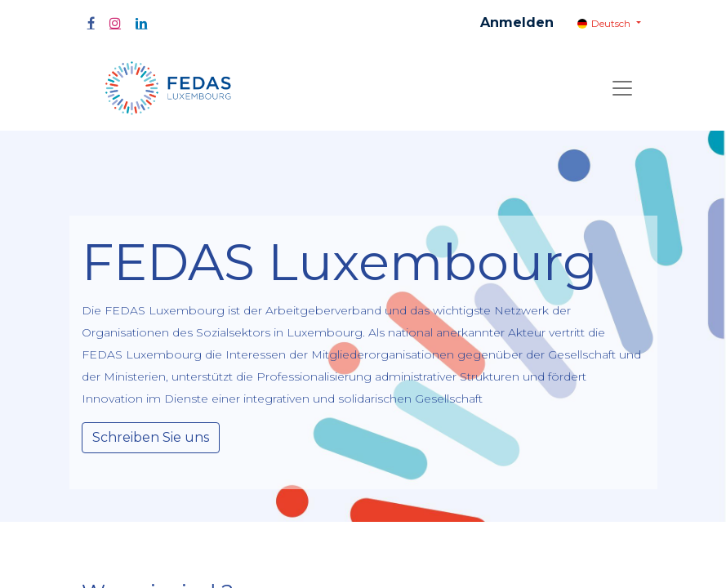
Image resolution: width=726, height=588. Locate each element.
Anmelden (517, 22)
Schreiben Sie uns (151, 437)
